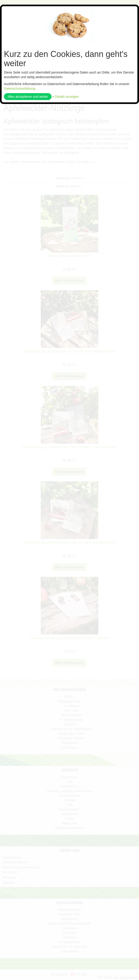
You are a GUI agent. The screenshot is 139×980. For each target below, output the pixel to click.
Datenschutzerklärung (20, 89)
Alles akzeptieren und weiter (28, 97)
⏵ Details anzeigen (66, 97)
